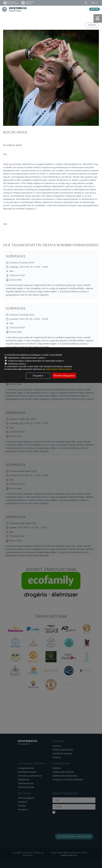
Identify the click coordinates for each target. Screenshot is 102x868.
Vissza (92, 25)
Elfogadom (38, 376)
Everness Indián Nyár (11, 3)
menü (98, 18)
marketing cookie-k (15, 364)
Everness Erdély (28, 3)
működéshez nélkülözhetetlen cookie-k (25, 358)
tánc (5, 154)
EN (95, 3)
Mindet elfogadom (64, 376)
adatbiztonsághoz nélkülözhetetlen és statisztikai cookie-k (34, 361)
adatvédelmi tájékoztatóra (59, 369)
